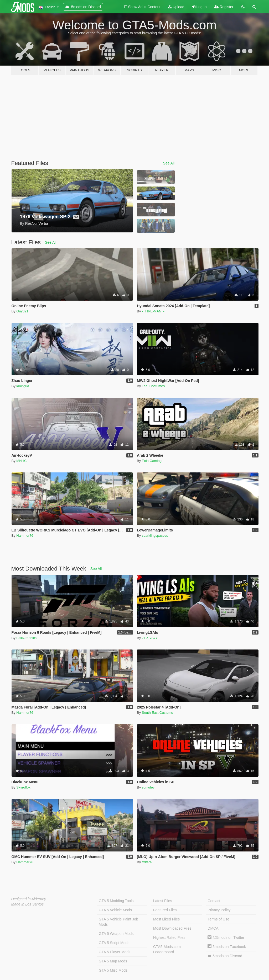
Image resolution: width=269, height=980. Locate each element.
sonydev (148, 787)
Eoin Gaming (152, 461)
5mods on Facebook (227, 947)
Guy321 (22, 311)
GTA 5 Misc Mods (113, 970)
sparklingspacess (155, 536)
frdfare (147, 862)
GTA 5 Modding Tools (116, 901)
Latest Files (163, 901)
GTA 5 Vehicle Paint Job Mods (118, 922)
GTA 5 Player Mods (115, 952)
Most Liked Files (166, 919)
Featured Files (165, 910)
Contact (214, 901)
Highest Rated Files (169, 938)
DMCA (213, 928)
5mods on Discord (225, 956)
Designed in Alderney (29, 899)
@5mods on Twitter (226, 938)
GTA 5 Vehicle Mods (115, 910)
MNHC (21, 461)
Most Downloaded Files (172, 928)
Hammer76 (25, 536)
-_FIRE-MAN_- (153, 311)
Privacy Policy (219, 910)
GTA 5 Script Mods (114, 943)
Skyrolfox (23, 787)
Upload (176, 7)
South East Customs (157, 713)
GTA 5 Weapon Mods (116, 934)
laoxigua (23, 386)
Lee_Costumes (153, 386)
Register (224, 7)
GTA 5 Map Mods (113, 961)
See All (169, 163)
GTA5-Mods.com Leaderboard (167, 949)
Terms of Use (218, 919)
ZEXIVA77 (150, 638)
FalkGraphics (26, 638)
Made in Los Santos (28, 904)
